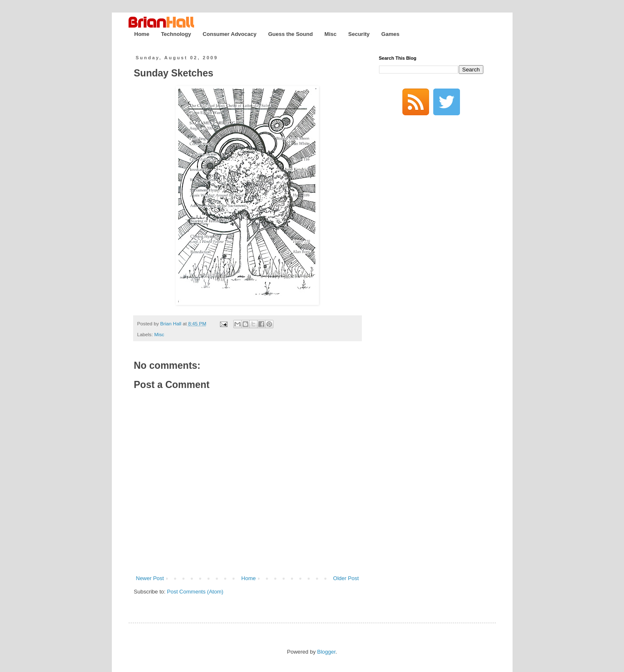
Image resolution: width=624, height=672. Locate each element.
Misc (330, 34)
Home (142, 34)
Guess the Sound (290, 34)
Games (390, 34)
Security (359, 34)
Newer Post (150, 578)
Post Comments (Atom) (195, 592)
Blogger (326, 652)
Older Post (346, 578)
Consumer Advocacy (230, 34)
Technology (176, 34)
